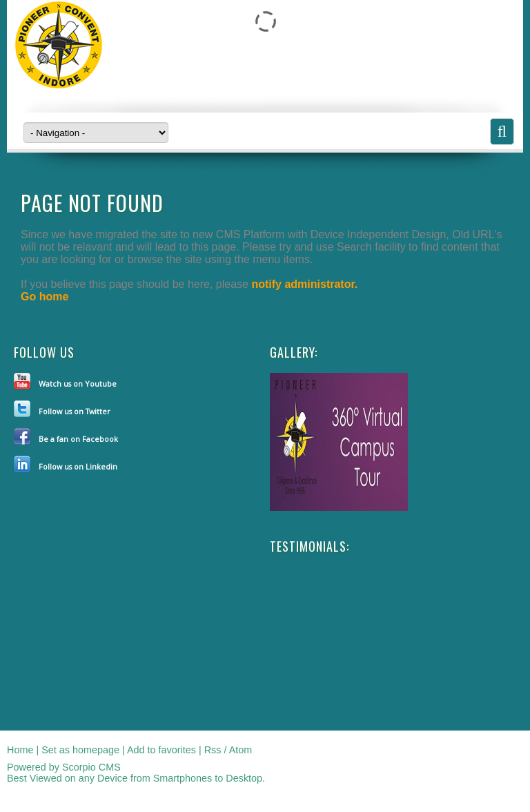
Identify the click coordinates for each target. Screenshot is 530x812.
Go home (45, 297)
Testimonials (308, 546)
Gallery (292, 352)
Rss (213, 750)
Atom (241, 750)
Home (20, 750)
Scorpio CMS (91, 767)
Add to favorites (161, 750)
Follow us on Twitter (75, 411)
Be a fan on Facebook (78, 439)
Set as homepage (80, 750)
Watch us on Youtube (78, 384)
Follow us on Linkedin (78, 466)
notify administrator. (304, 284)
